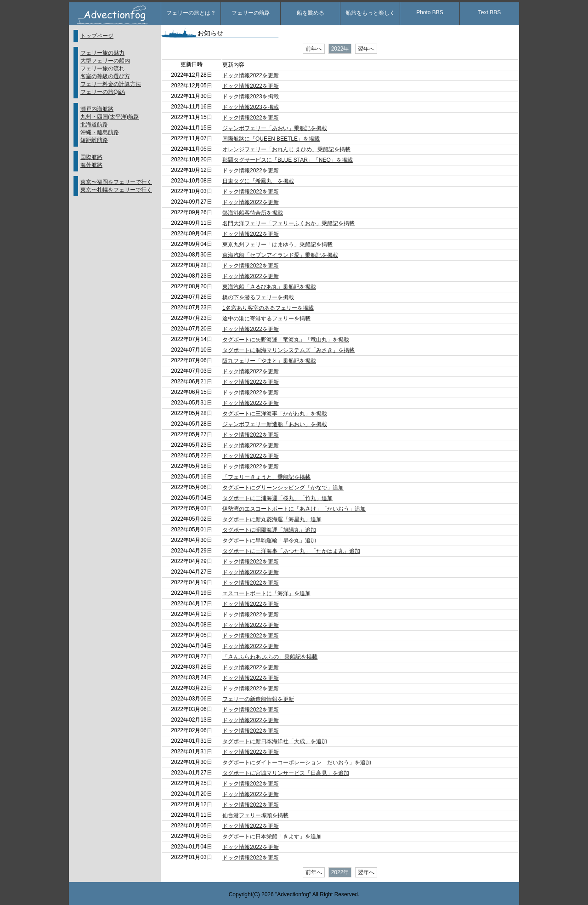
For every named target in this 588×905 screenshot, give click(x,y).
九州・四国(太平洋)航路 (110, 117)
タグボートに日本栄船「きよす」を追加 (272, 837)
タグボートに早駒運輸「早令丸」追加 (269, 541)
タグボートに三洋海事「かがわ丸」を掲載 (275, 414)
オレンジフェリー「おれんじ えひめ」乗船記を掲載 (286, 149)
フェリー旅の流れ (102, 68)
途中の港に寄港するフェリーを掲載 (266, 319)
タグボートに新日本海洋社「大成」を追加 (275, 741)
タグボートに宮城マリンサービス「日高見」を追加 (286, 773)
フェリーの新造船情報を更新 (258, 699)
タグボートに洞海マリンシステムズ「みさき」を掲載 (288, 350)
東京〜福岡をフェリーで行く (116, 182)
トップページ (97, 36)
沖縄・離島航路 (100, 132)
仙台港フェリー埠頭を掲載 (255, 815)
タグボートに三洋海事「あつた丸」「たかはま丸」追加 (291, 551)
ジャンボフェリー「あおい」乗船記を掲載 (275, 128)
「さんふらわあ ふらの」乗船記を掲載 (270, 657)
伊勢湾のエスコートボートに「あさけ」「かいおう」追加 (294, 509)
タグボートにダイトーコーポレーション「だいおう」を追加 (297, 763)
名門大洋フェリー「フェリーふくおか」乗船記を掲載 (288, 223)
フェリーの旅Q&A (103, 92)
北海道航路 (94, 125)
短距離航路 (94, 140)
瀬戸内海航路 (97, 109)
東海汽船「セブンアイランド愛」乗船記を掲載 (280, 255)
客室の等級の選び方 (105, 76)
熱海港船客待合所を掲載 (253, 213)
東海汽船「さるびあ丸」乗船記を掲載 (269, 287)
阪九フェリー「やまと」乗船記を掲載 (269, 361)
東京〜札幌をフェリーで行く (116, 190)
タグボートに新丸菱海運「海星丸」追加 (272, 519)
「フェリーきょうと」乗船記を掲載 (266, 477)
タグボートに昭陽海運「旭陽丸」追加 (269, 530)
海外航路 (91, 165)
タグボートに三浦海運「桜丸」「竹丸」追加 (277, 498)
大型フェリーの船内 (105, 61)
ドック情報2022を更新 (251, 75)
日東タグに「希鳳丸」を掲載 (258, 181)
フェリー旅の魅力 (102, 53)
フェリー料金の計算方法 (111, 84)
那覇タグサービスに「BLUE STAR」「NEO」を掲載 (288, 160)
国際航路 (91, 157)
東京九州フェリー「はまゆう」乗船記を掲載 (277, 245)
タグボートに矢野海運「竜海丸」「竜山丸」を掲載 (286, 340)
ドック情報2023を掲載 (251, 97)
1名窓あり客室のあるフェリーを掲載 (268, 308)
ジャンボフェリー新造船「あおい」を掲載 (275, 424)
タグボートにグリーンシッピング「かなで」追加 (283, 488)
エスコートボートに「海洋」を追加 (266, 593)
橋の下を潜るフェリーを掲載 (258, 297)
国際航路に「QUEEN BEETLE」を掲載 (271, 139)
